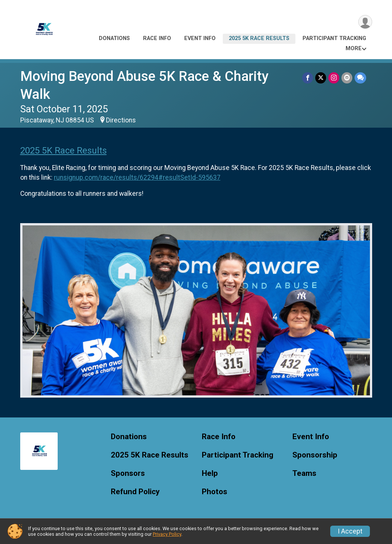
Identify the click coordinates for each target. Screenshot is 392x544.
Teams (304, 473)
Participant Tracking (334, 38)
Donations (114, 38)
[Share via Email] (347, 78)
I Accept (350, 531)
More (354, 48)
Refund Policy (135, 492)
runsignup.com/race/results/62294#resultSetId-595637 (137, 177)
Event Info (200, 38)
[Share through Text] (360, 78)
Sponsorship (315, 455)
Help (210, 473)
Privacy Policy (167, 534)
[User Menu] (365, 22)
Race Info (157, 38)
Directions (121, 120)
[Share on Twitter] (321, 78)
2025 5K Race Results (259, 38)
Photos (215, 492)
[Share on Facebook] (308, 78)
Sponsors (128, 473)
